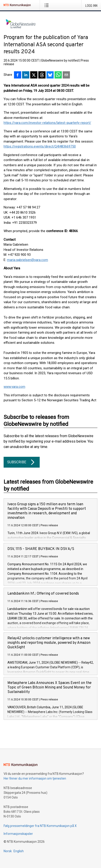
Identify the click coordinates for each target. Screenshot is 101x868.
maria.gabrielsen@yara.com (28, 260)
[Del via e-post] (66, 75)
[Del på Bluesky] (50, 75)
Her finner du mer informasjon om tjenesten (35, 778)
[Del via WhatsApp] (58, 75)
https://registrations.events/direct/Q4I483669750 (40, 146)
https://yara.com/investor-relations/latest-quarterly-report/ (47, 123)
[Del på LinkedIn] (26, 75)
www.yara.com (14, 387)
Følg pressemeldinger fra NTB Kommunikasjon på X (40, 826)
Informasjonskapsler (18, 834)
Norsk (8, 851)
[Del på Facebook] (18, 75)
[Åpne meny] (47, 5)
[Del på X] (34, 75)
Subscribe (22, 462)
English (19, 851)
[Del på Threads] (42, 75)
